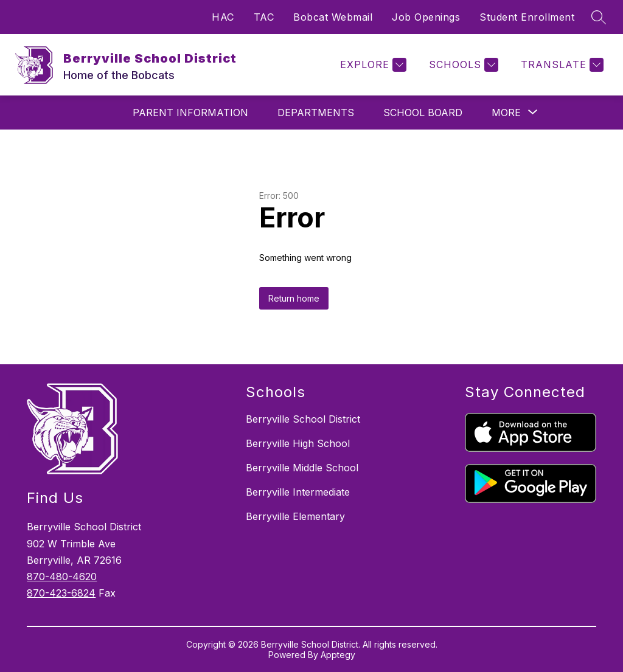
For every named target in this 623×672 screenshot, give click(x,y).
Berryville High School (298, 443)
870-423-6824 (61, 593)
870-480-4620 (62, 577)
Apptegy (338, 655)
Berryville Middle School (302, 468)
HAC (223, 17)
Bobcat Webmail (333, 17)
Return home (294, 298)
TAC (264, 17)
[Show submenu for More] (506, 113)
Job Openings (426, 17)
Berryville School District (303, 419)
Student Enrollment (527, 17)
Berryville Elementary (295, 516)
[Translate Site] (561, 65)
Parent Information (190, 113)
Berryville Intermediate (298, 492)
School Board (423, 113)
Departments (316, 113)
